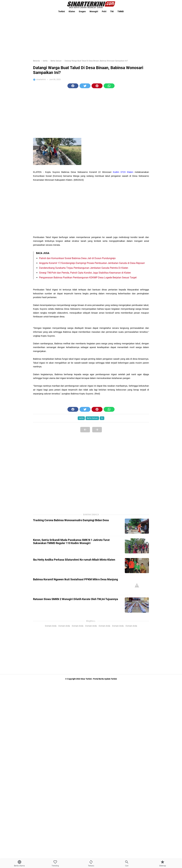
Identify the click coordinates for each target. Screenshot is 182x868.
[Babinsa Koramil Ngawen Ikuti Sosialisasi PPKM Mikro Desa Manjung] (137, 585)
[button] (73, 86)
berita (81, 418)
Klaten (72, 11)
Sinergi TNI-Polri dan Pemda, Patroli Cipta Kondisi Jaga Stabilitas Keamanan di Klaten (85, 273)
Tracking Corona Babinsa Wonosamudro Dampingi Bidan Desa (71, 520)
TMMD (121, 11)
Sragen (82, 11)
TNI (112, 11)
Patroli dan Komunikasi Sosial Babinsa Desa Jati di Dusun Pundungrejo (77, 258)
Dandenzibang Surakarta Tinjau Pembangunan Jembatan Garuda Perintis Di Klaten (84, 268)
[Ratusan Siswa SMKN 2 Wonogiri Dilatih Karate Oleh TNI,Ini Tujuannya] (137, 605)
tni (102, 418)
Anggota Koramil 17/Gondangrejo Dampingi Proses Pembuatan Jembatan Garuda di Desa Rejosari (92, 263)
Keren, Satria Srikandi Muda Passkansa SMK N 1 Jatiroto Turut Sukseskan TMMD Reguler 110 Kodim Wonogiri (71, 541)
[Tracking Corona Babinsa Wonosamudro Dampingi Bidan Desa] (137, 526)
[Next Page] (97, 430)
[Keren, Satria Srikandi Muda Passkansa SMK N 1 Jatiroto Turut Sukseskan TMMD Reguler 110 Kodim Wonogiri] (137, 546)
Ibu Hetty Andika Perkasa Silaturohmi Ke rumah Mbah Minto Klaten (74, 560)
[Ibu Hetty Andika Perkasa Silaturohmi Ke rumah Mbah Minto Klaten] (137, 566)
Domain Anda (51, 626)
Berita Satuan (92, 418)
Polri (104, 11)
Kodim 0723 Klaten (123, 172)
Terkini (62, 11)
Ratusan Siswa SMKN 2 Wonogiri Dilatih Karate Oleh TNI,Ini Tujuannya (76, 599)
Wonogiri (94, 11)
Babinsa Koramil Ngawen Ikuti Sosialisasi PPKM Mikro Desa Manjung (75, 579)
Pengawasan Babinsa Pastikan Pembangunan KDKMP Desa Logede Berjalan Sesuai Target (88, 278)
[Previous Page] (85, 430)
